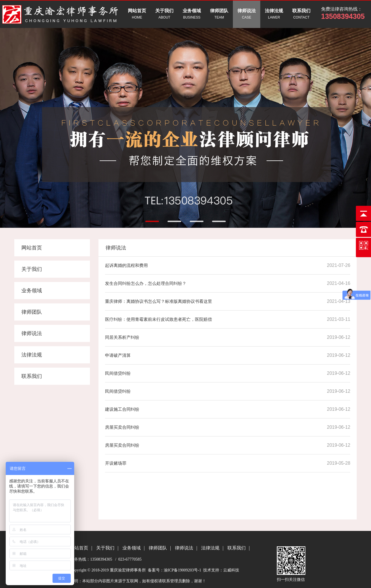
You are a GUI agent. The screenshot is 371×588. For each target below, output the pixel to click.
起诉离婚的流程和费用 (126, 265)
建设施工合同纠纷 (122, 409)
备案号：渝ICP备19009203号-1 (174, 570)
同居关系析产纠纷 (122, 337)
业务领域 (32, 291)
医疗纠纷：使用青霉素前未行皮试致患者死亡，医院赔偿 (159, 319)
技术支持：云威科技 (221, 570)
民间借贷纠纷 (118, 373)
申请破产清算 (118, 355)
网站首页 (32, 248)
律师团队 (32, 312)
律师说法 (32, 333)
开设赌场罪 (116, 463)
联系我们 (32, 376)
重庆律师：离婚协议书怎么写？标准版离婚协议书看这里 (159, 301)
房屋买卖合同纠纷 (122, 427)
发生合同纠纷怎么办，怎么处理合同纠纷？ (146, 283)
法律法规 (32, 355)
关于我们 (32, 269)
